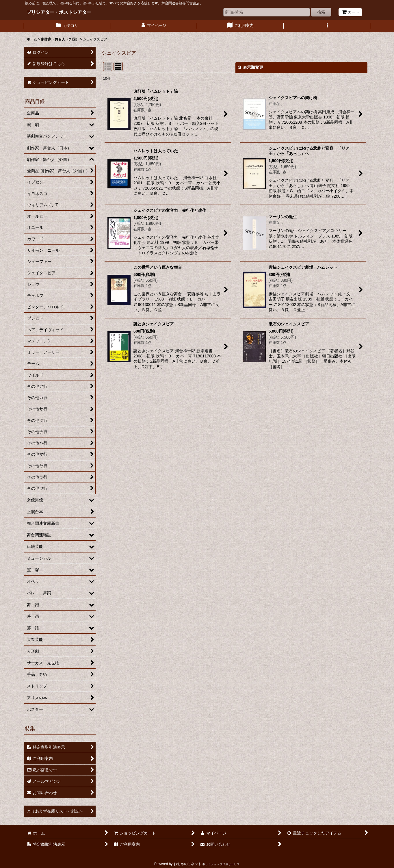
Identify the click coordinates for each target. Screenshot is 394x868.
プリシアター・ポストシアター (59, 12)
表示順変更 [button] (250, 67)
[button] (327, 26)
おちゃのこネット (187, 864)
